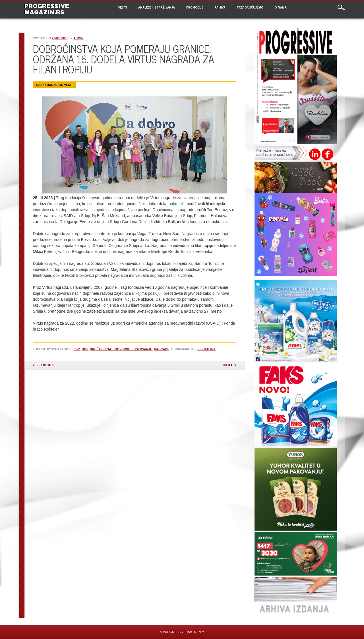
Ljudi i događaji (49, 85)
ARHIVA (220, 7)
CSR (77, 349)
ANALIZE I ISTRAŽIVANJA (157, 7)
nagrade (162, 349)
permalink (206, 349)
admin (78, 38)
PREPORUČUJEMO (250, 7)
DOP (85, 349)
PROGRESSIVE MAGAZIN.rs (47, 9)
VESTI (123, 7)
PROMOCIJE (195, 7)
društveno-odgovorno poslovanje (121, 349)
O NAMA (281, 7)
